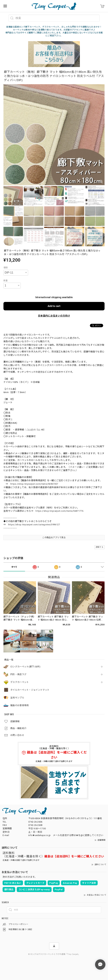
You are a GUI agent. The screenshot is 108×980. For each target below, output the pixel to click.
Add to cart (54, 306)
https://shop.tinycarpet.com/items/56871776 (59, 511)
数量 (6, 281)
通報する (99, 547)
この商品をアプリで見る (54, 538)
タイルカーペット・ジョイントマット (30, 690)
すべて (14, 567)
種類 (6, 268)
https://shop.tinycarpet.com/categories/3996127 (34, 525)
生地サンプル (17, 698)
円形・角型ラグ (18, 674)
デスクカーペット (19, 682)
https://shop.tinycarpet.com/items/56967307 (34, 484)
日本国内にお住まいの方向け (54, 316)
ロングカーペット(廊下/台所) (25, 667)
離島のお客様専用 (19, 705)
